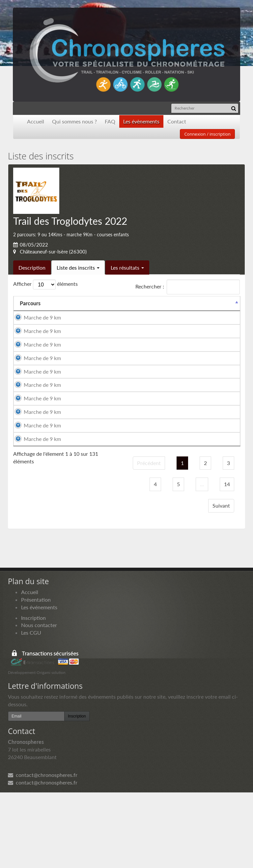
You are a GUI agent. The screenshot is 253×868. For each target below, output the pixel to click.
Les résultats (127, 267)
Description (32, 267)
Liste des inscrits (78, 267)
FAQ (110, 121)
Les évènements (141, 121)
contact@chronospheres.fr (43, 850)
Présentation (36, 675)
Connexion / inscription (207, 134)
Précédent (149, 538)
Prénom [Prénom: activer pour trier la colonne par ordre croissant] (101, 303)
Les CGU (31, 708)
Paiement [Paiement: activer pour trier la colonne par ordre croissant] (198, 303)
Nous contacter (39, 701)
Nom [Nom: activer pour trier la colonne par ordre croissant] (59, 303)
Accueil (36, 121)
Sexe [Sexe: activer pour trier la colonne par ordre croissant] (129, 303)
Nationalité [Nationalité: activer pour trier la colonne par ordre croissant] (161, 303)
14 (227, 560)
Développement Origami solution (37, 748)
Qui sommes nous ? (74, 121)
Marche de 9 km (33, 321)
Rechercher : (188, 287)
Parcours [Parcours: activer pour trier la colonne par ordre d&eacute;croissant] (30, 303)
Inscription (33, 693)
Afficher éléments (45, 284)
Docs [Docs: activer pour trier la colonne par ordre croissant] (228, 303)
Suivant (221, 581)
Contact (177, 121)
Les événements (39, 682)
